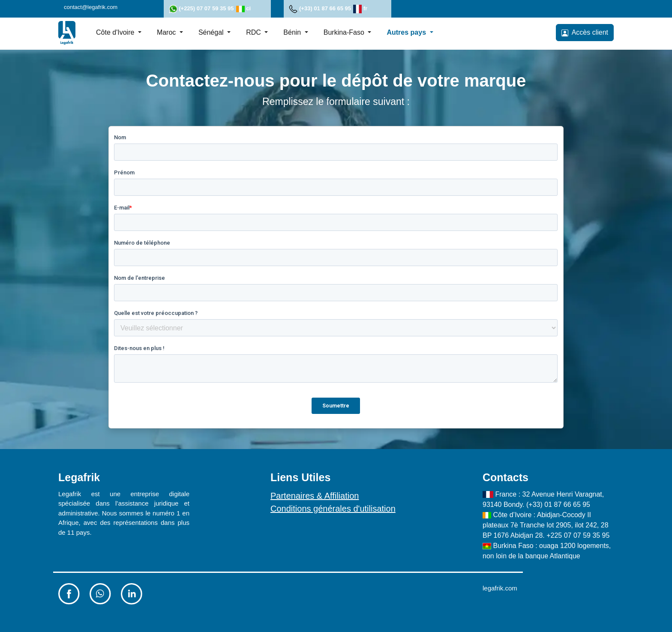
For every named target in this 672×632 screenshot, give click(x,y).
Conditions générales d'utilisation (333, 509)
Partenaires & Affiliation (315, 496)
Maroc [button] (167, 32)
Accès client (585, 33)
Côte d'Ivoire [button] (116, 32)
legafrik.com (500, 588)
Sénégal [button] (212, 32)
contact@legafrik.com (91, 7)
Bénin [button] (293, 32)
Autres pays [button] (407, 32)
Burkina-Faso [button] (345, 32)
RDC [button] (254, 32)
